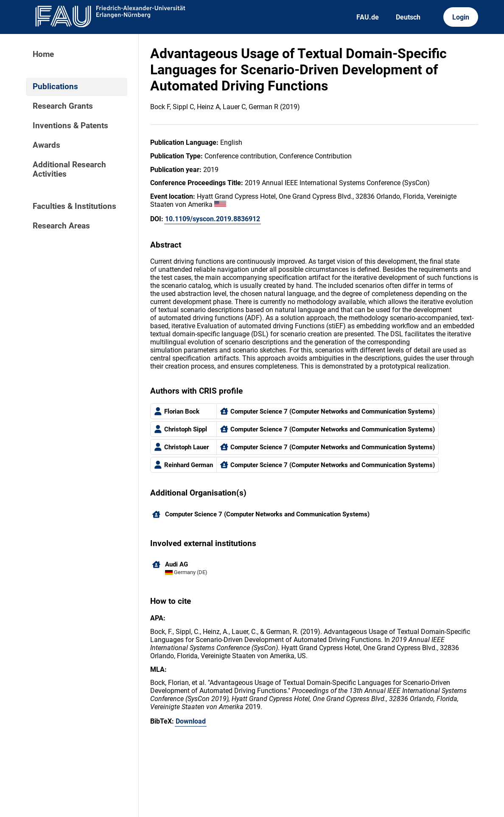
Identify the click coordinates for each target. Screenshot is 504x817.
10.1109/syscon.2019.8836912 (213, 219)
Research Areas (61, 226)
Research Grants (63, 106)
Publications (55, 87)
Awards (46, 145)
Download (191, 721)
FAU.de (368, 17)
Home (43, 54)
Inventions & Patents (70, 126)
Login (461, 17)
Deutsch (408, 17)
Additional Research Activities (69, 169)
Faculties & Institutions (74, 206)
